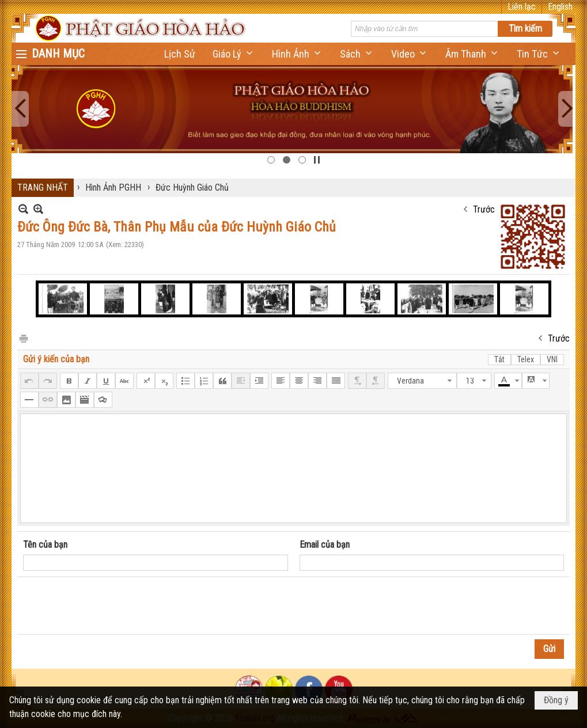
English (560, 7)
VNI (552, 359)
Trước (484, 209)
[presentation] (111, 606)
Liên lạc (522, 7)
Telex (526, 359)
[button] (234, 54)
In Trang (23, 338)
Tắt (499, 359)
